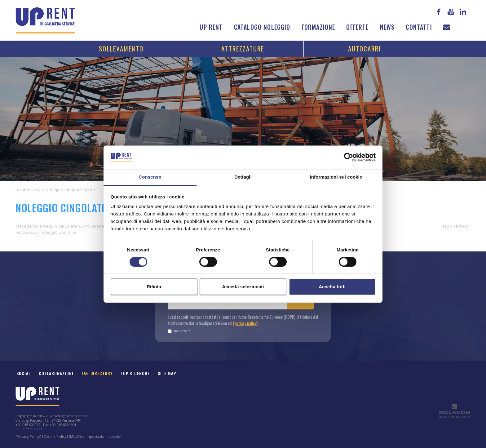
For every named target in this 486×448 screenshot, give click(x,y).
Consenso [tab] (150, 177)
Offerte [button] (357, 27)
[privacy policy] (245, 323)
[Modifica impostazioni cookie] (95, 436)
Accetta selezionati (243, 287)
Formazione (318, 27)
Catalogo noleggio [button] (262, 27)
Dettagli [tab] (243, 177)
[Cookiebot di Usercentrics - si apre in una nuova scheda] (349, 157)
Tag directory (28, 190)
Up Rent (211, 27)
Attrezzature (243, 49)
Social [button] (24, 373)
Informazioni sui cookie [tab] (336, 177)
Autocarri (365, 49)
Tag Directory (97, 373)
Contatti (419, 27)
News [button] (387, 27)
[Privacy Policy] (28, 436)
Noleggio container (59, 232)
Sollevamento (121, 49)
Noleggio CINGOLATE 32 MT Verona (72, 226)
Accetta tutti (332, 287)
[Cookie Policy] (55, 436)
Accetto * (179, 331)
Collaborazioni (56, 373)
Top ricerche (135, 373)
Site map (167, 373)
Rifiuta (154, 287)
